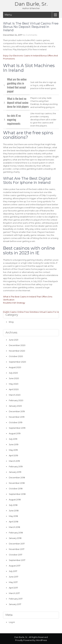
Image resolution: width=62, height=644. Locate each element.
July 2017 (13, 571)
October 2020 (16, 356)
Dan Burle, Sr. (31, 4)
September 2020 (17, 362)
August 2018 (15, 500)
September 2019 (17, 428)
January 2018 (15, 538)
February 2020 (16, 400)
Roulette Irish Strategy (14, 303)
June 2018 (14, 511)
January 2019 (15, 472)
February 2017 (16, 599)
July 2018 (13, 505)
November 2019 (17, 417)
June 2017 (14, 577)
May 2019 (13, 450)
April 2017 (13, 588)
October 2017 (16, 555)
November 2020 (17, 351)
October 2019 (16, 422)
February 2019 (16, 466)
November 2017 (17, 549)
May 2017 (13, 582)
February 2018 (16, 533)
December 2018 (17, 477)
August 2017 (15, 566)
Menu (8, 15)
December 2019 (17, 411)
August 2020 (15, 367)
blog (11, 322)
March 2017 (14, 593)
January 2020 (15, 406)
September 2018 (17, 494)
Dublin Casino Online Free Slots (19, 312)
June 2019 (14, 444)
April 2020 (14, 389)
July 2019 (13, 439)
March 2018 (14, 527)
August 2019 (15, 433)
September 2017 (17, 560)
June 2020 (14, 378)
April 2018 (14, 522)
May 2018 (13, 516)
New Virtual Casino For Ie (47, 312)
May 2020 (14, 384)
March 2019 (14, 461)
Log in (12, 622)
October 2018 (16, 489)
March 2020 (15, 395)
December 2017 (17, 544)
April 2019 (13, 455)
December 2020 (17, 345)
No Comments (30, 35)
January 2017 (15, 604)
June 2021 (14, 340)
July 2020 (13, 373)
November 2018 (17, 483)
